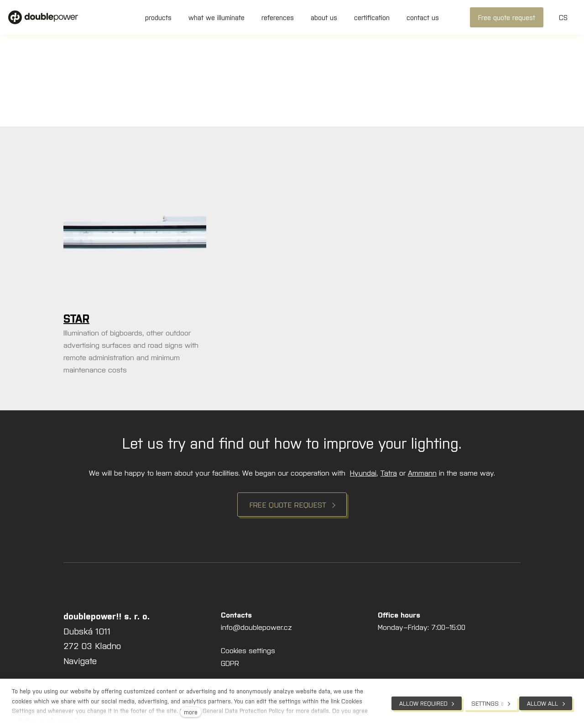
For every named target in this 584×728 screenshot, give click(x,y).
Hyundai (363, 472)
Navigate (80, 660)
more (191, 712)
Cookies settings (248, 650)
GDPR (230, 663)
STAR (76, 318)
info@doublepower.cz (256, 627)
